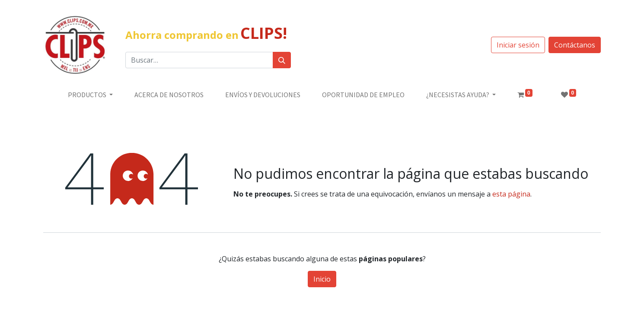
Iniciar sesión (518, 45)
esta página (511, 194)
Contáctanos (575, 45)
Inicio (322, 279)
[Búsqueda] (282, 60)
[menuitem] (169, 95)
